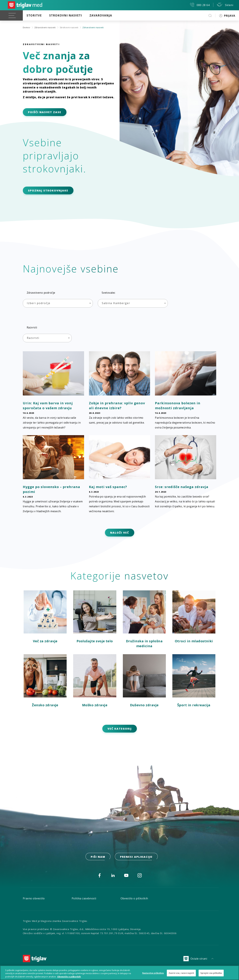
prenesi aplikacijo (136, 857)
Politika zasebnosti (84, 898)
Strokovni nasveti (66, 15)
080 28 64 (200, 5)
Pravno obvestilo (34, 898)
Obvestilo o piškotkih (134, 898)
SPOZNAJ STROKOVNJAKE (48, 190)
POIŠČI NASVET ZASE (45, 112)
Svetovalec (109, 293)
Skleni (225, 5)
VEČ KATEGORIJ (120, 729)
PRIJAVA (227, 16)
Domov (26, 27)
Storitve (34, 15)
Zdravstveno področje (41, 293)
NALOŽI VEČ (120, 533)
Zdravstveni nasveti (45, 27)
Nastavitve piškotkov (153, 975)
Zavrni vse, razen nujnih (181, 975)
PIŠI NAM (98, 857)
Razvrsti (32, 327)
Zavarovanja (101, 15)
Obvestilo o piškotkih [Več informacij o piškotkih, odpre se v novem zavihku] (69, 978)
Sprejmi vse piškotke (211, 975)
